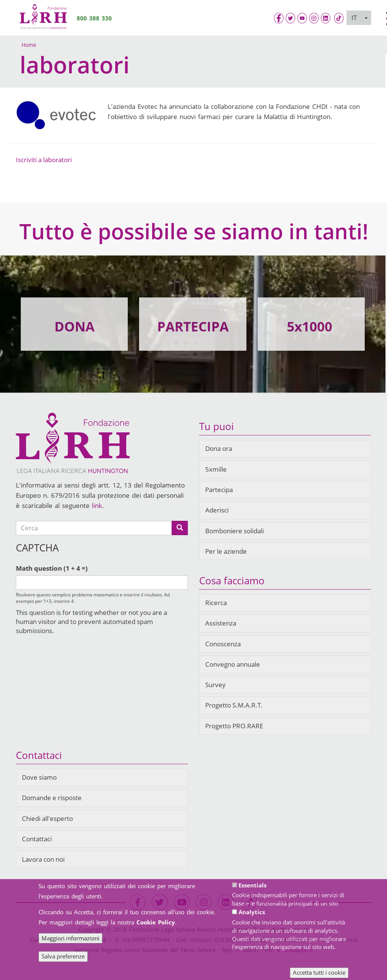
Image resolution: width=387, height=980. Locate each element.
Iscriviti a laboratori (44, 160)
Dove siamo (39, 777)
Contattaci (37, 839)
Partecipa (219, 490)
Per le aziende (226, 551)
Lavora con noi (43, 859)
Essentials (252, 885)
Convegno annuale (233, 664)
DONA (74, 326)
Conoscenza (223, 644)
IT (354, 18)
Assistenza (221, 623)
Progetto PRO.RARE (234, 726)
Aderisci (217, 510)
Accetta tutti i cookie (319, 972)
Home (29, 45)
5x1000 (310, 326)
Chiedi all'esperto (47, 818)
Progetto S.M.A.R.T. (234, 705)
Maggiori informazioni (70, 938)
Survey (215, 685)
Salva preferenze (63, 956)
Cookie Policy (156, 922)
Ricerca (216, 603)
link (97, 505)
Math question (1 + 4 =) (52, 568)
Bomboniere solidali (235, 531)
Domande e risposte (52, 798)
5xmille (216, 469)
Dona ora (219, 448)
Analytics (252, 912)
